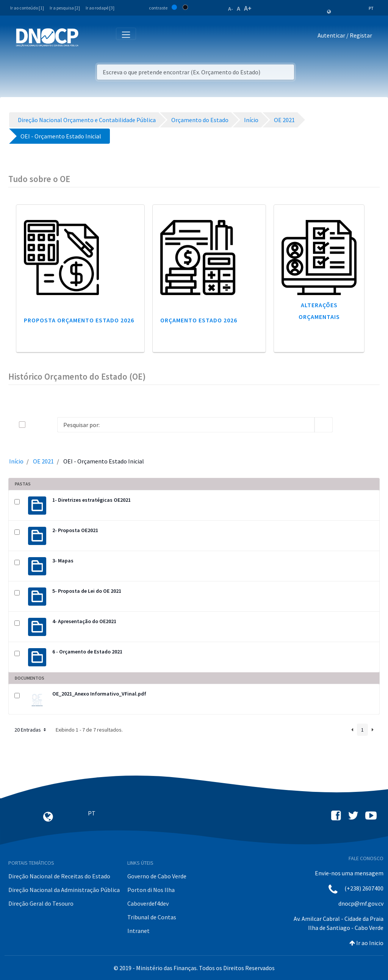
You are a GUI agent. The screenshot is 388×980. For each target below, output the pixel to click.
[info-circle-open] (345, 425)
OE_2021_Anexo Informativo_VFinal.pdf (99, 694)
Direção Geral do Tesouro (41, 903)
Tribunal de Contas (152, 917)
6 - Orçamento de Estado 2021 (87, 652)
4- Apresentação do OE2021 (84, 621)
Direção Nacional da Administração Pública (64, 890)
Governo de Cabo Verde (157, 876)
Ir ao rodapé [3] (100, 8)
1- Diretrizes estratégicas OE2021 (92, 500)
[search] (324, 425)
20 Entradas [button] (31, 730)
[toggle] (34, 425)
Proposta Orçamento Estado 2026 (79, 320)
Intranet (138, 931)
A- (231, 9)
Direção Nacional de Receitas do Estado (59, 876)
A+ (248, 8)
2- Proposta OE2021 (75, 530)
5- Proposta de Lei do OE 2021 (87, 591)
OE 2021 (43, 461)
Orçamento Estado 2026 (199, 320)
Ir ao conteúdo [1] (27, 8)
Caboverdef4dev (148, 903)
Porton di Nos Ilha (151, 890)
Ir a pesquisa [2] (65, 8)
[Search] (186, 425)
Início (16, 461)
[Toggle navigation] (88, 37)
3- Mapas (63, 561)
